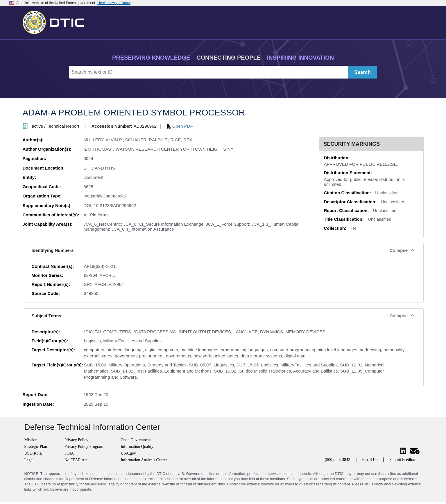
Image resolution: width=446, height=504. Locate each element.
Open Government (136, 440)
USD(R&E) (34, 453)
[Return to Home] (56, 21)
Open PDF (180, 126)
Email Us (370, 460)
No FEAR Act (76, 460)
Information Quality (137, 447)
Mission (31, 440)
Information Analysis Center (144, 460)
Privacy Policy (76, 440)
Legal (29, 460)
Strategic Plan (36, 447)
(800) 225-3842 (338, 460)
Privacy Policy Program (84, 447)
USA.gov (128, 453)
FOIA (69, 453)
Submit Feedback (404, 460)
